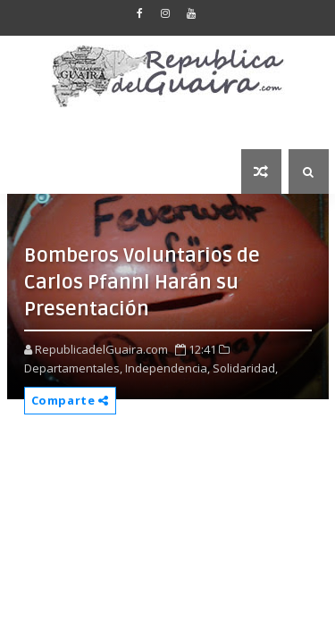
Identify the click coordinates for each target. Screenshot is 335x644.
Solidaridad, (245, 368)
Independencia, (167, 368)
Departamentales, (73, 368)
